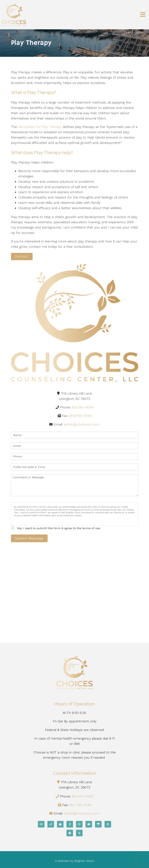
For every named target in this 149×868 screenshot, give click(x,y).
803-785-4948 (80, 805)
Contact (22, 256)
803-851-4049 (83, 407)
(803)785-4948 (80, 416)
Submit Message (29, 538)
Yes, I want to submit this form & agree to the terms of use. (59, 528)
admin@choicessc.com (82, 424)
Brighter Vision (84, 861)
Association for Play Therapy (40, 127)
